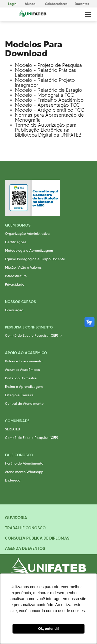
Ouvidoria (16, 518)
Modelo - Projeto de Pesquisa (48, 65)
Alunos (30, 4)
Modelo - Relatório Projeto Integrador (45, 82)
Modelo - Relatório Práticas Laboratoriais (45, 73)
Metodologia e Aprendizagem (29, 250)
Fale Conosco (19, 455)
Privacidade (15, 284)
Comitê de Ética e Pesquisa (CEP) (32, 335)
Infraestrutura (16, 276)
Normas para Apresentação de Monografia (49, 117)
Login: (13, 4)
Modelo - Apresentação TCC (47, 105)
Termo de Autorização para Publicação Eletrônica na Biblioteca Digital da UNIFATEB (48, 130)
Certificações (16, 242)
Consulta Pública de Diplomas (37, 538)
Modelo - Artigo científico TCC (50, 110)
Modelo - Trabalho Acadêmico (49, 100)
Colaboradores (56, 4)
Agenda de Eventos (25, 548)
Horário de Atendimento (24, 463)
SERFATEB (12, 429)
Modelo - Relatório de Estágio (48, 90)
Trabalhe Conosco (25, 528)
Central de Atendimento (24, 403)
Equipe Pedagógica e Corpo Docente (35, 259)
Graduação (14, 310)
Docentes (82, 4)
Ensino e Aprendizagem (24, 387)
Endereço (13, 480)
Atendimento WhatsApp (24, 472)
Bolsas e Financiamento (24, 361)
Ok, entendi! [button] (48, 629)
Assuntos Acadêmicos (22, 370)
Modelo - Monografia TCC (44, 95)
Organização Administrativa (27, 234)
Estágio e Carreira (19, 395)
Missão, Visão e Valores (23, 267)
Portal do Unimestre (21, 378)
